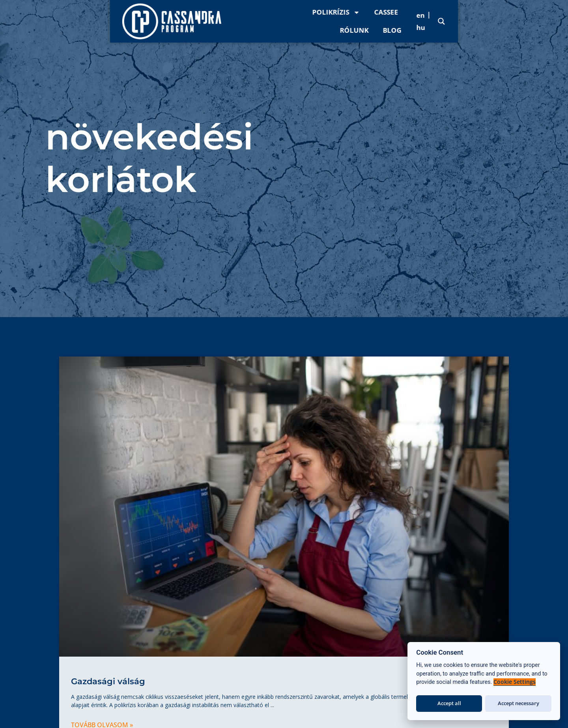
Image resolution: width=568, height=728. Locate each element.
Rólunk (438, 21)
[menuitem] (507, 21)
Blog (476, 21)
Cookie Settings (515, 682)
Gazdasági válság (108, 681)
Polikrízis (347, 21)
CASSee (397, 21)
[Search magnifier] (552, 21)
